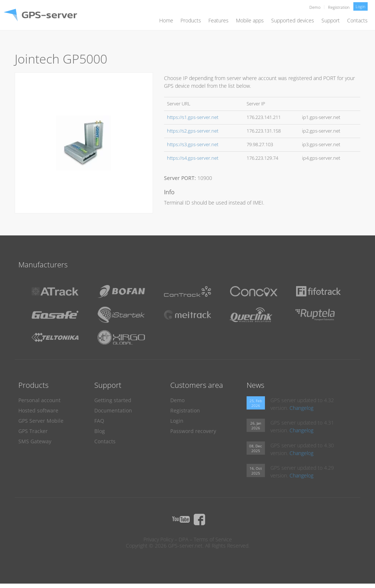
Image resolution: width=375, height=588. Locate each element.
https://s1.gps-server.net (193, 117)
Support (331, 20)
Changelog (301, 408)
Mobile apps (250, 20)
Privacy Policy (158, 539)
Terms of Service (213, 539)
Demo (315, 7)
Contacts (357, 20)
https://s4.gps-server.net (193, 158)
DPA (183, 539)
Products (191, 20)
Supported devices (293, 20)
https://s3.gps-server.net (193, 145)
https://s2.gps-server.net (193, 131)
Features (219, 20)
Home (166, 20)
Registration (339, 7)
